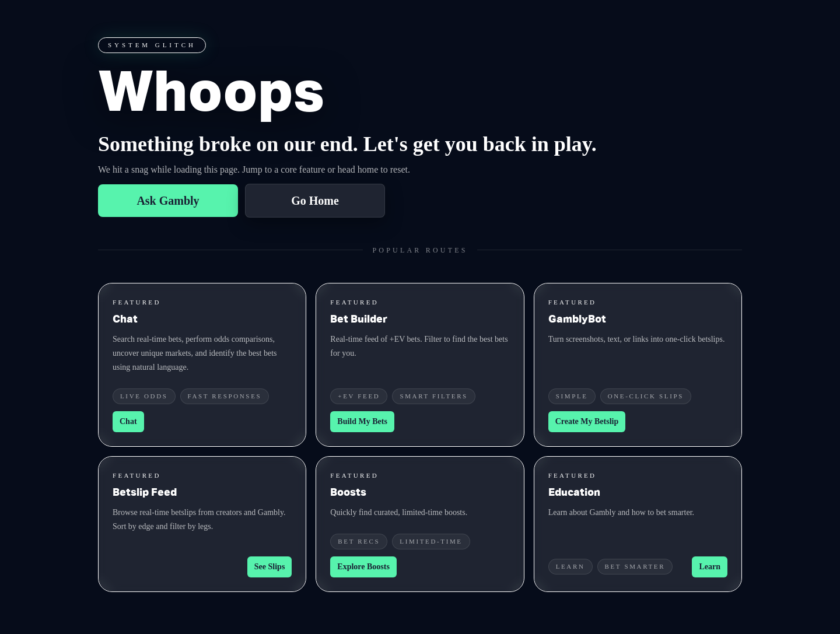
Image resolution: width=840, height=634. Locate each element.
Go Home (315, 201)
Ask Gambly (168, 201)
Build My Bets (362, 421)
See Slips (270, 567)
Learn (710, 567)
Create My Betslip (587, 421)
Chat (128, 421)
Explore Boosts (363, 567)
